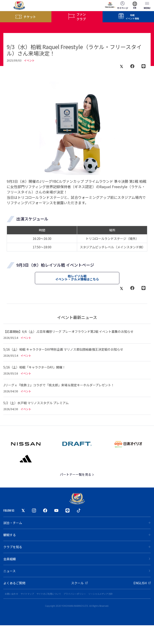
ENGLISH (142, 583)
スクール (79, 583)
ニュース (77, 571)
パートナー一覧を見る (77, 474)
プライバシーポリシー (75, 594)
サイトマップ (27, 594)
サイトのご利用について (49, 594)
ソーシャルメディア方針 (100, 594)
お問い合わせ (11, 594)
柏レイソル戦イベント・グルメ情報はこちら (77, 278)
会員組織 (77, 559)
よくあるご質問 (14, 583)
